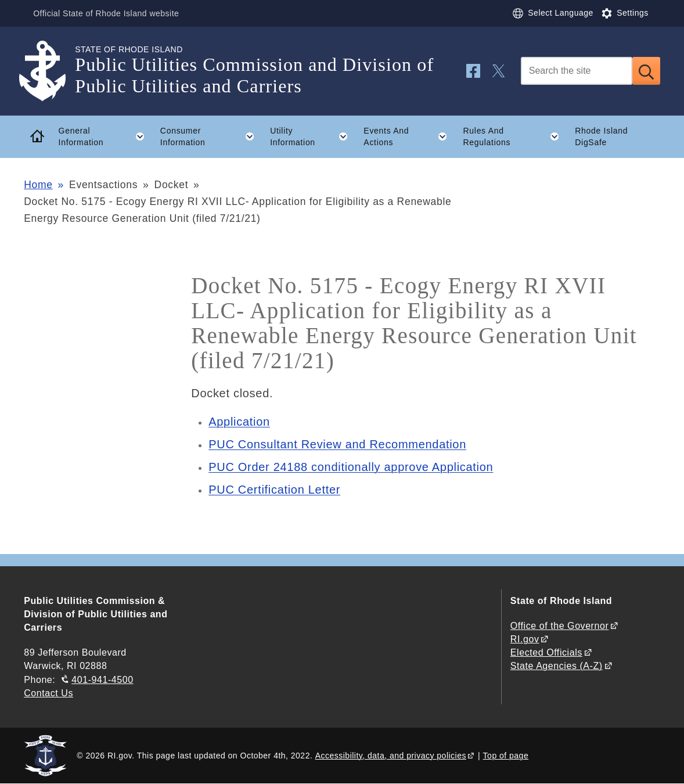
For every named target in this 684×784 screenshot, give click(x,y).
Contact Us (48, 693)
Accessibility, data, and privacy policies (391, 756)
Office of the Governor (559, 626)
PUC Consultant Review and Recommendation (337, 444)
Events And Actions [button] (409, 136)
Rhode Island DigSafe (601, 137)
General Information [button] (106, 136)
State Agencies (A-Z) (557, 666)
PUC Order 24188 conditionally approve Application (351, 467)
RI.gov (525, 639)
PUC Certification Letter (274, 490)
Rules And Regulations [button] (515, 136)
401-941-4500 (102, 680)
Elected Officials (546, 652)
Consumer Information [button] (211, 136)
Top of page (506, 756)
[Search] (577, 71)
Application (239, 422)
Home (38, 185)
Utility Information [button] (313, 136)
